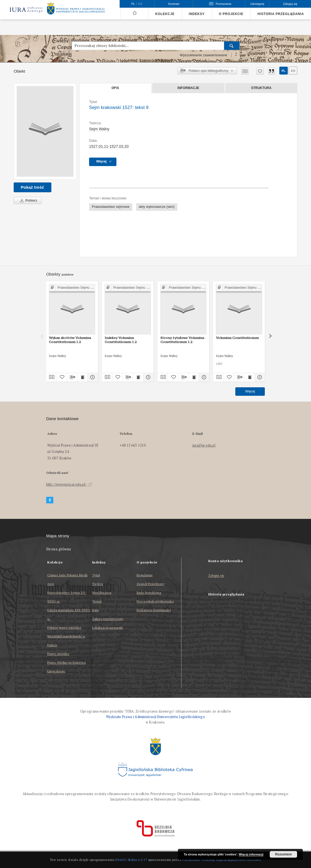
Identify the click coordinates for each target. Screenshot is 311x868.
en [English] (140, 4)
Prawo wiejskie (58, 654)
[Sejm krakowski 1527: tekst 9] (45, 131)
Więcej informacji (251, 854)
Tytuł (96, 575)
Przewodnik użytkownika (155, 601)
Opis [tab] (115, 88)
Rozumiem (284, 854)
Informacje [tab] (188, 88)
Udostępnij (257, 4)
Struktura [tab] (261, 88)
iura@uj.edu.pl (204, 445)
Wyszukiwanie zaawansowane (204, 55)
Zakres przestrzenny (108, 619)
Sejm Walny (99, 129)
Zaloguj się (216, 576)
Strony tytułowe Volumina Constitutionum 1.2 (182, 340)
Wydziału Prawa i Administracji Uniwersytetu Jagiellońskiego (156, 717)
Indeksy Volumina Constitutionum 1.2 (121, 340)
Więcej (250, 391)
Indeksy (197, 14)
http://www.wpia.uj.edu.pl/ (69, 484)
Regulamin (145, 575)
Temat (97, 601)
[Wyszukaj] (232, 46)
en (293, 71)
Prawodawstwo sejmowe (111, 207)
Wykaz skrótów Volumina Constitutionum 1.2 (70, 340)
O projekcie (231, 14)
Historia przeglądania (281, 14)
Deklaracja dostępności (154, 610)
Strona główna (59, 549)
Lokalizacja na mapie (108, 628)
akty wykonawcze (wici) (157, 207)
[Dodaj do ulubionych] (260, 71)
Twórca (98, 584)
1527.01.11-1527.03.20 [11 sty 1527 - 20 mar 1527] (109, 146)
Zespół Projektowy (151, 584)
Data (95, 610)
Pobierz (28, 201)
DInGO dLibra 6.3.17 (131, 860)
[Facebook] (50, 500)
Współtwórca (102, 593)
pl (283, 71)
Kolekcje (165, 14)
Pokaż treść (33, 187)
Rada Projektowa (149, 593)
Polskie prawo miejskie (64, 628)
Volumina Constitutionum (237, 338)
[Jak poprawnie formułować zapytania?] (236, 55)
